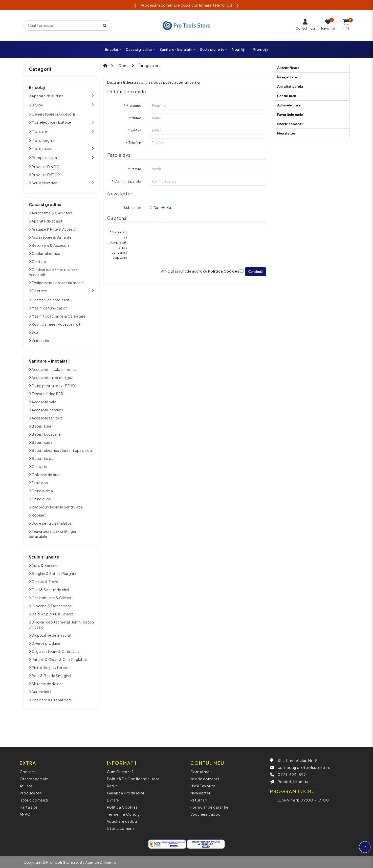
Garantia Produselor (126, 793)
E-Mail (136, 130)
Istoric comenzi (290, 124)
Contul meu (287, 96)
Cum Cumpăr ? (120, 772)
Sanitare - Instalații (178, 49)
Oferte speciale (34, 779)
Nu (166, 208)
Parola (136, 169)
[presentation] (173, 238)
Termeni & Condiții (124, 814)
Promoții (260, 49)
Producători (31, 793)
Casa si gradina (140, 49)
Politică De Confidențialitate (133, 779)
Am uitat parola (290, 86)
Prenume (134, 105)
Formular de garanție (210, 807)
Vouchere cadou (122, 821)
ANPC (25, 814)
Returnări (199, 800)
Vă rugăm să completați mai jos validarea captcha (118, 245)
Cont (123, 65)
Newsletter (286, 133)
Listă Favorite (203, 786)
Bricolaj (113, 49)
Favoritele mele (290, 114)
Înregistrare (150, 65)
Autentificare (288, 68)
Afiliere (26, 786)
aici (197, 82)
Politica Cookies (122, 807)
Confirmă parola (128, 181)
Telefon (135, 143)
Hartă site (29, 807)
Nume (136, 118)
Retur (112, 786)
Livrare (113, 800)
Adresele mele (289, 105)
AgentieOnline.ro (101, 862)
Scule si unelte (214, 49)
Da (153, 208)
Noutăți (239, 49)
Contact (28, 772)
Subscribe (133, 208)
